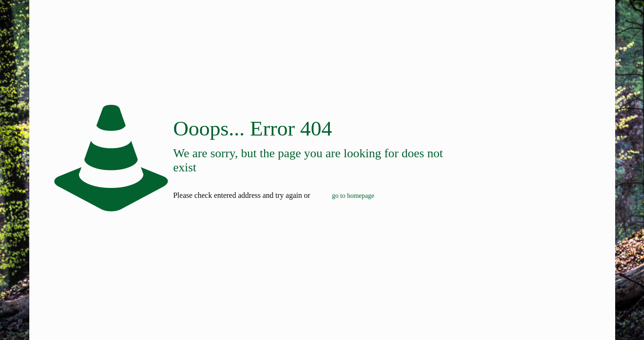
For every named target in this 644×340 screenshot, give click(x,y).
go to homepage (353, 196)
